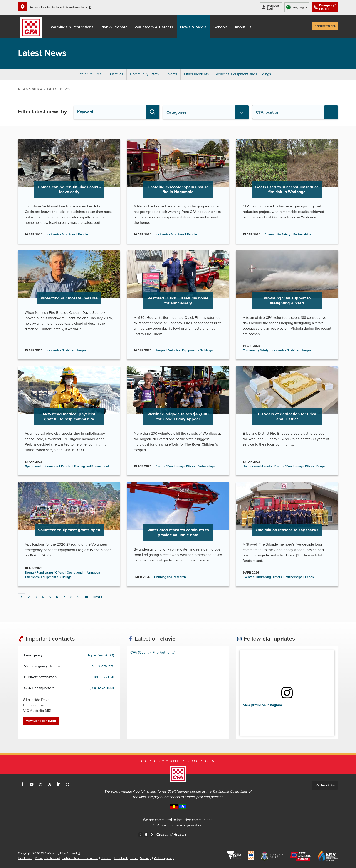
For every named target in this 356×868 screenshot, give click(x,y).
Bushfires (116, 74)
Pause (146, 835)
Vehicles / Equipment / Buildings (190, 350)
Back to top (328, 785)
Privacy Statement (47, 858)
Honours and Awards (257, 466)
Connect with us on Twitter (50, 784)
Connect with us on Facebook (22, 784)
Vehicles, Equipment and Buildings (243, 74)
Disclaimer (25, 858)
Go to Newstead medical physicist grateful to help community (69, 421)
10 (86, 597)
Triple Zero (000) (101, 655)
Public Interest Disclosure (80, 858)
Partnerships (302, 234)
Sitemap (146, 858)
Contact (106, 858)
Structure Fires (90, 74)
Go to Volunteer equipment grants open (69, 534)
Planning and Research (170, 577)
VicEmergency (164, 858)
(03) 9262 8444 (102, 688)
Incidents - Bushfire (60, 350)
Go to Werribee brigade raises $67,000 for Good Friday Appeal (178, 421)
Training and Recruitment (91, 466)
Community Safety (145, 74)
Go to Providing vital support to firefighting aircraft (287, 305)
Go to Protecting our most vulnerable (69, 305)
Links (134, 858)
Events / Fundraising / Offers (175, 466)
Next (97, 597)
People (83, 234)
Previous (141, 835)
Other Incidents (196, 74)
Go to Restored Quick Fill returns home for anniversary (178, 305)
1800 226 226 (103, 666)
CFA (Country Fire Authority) (153, 653)
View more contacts (41, 721)
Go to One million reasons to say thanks (287, 534)
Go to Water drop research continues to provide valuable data (178, 534)
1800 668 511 (104, 677)
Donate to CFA (325, 26)
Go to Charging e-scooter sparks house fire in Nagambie (178, 192)
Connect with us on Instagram (41, 784)
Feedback (121, 858)
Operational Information (41, 466)
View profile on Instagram (262, 705)
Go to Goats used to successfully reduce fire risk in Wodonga (287, 192)
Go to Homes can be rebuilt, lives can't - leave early (69, 192)
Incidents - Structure (61, 234)
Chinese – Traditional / (175, 835)
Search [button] (153, 112)
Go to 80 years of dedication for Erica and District (287, 421)
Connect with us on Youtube (32, 784)
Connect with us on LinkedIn (59, 784)
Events (172, 74)
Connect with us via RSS (68, 784)
